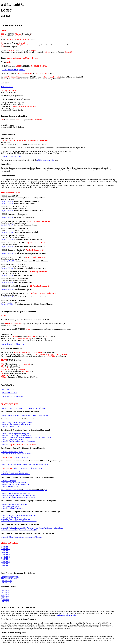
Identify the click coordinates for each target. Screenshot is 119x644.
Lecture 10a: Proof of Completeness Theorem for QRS (19, 530)
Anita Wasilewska (7, 87)
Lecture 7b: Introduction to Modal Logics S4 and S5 (18, 497)
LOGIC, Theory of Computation (13, 70)
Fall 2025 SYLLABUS (9, 393)
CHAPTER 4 (5, 552)
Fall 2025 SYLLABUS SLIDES (12, 397)
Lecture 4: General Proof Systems (12, 452)
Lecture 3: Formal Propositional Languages (15, 434)
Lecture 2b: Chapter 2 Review (11, 426)
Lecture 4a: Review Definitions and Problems (16, 454)
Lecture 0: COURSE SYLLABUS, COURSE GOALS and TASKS (24, 408)
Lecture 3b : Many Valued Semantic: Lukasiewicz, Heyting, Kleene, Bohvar (26, 437)
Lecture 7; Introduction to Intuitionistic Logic (16, 493)
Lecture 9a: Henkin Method (10, 517)
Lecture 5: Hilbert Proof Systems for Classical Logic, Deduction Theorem (25, 465)
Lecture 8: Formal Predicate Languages (14, 504)
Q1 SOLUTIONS (7, 581)
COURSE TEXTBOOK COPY (11, 157)
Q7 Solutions (5, 602)
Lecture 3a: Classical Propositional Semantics (16, 436)
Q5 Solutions (5, 598)
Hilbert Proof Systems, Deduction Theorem (21, 468)
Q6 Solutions (5, 600)
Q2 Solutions (5, 592)
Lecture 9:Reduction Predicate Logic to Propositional (18, 515)
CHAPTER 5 (5, 554)
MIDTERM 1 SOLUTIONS (10, 577)
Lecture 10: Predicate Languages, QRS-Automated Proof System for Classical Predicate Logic (32, 528)
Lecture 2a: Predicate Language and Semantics (16, 424)
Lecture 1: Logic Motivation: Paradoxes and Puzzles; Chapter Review (25, 415)
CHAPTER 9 (5, 562)
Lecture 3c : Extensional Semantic (13, 439)
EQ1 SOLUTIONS (8, 389)
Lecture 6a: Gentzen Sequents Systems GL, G (16, 483)
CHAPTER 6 (5, 556)
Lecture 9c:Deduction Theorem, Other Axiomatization (19, 521)
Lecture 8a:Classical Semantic (11, 506)
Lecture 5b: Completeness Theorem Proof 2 (15, 474)
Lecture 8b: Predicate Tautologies (12, 508)
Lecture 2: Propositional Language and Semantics (17, 423)
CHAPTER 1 (5, 547)
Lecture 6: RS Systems (8, 481)
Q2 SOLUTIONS (7, 583)
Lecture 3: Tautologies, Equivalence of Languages (18, 441)
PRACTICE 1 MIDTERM (10, 579)
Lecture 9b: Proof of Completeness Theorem (15, 519)
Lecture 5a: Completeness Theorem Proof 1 (15, 472)
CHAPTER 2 (6, 549)
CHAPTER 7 (5, 558)
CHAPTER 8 (5, 560)
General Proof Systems (15, 457)
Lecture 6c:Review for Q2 (9, 486)
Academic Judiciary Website (66, 615)
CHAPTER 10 (6, 564)
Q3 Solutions (5, 594)
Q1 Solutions (5, 591)
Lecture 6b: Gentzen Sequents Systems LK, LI (16, 484)
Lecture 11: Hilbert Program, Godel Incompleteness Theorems (21, 537)
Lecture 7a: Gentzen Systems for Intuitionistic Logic (18, 495)
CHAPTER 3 (5, 551)
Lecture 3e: (19, 445)
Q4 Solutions (5, 596)
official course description (46, 160)
